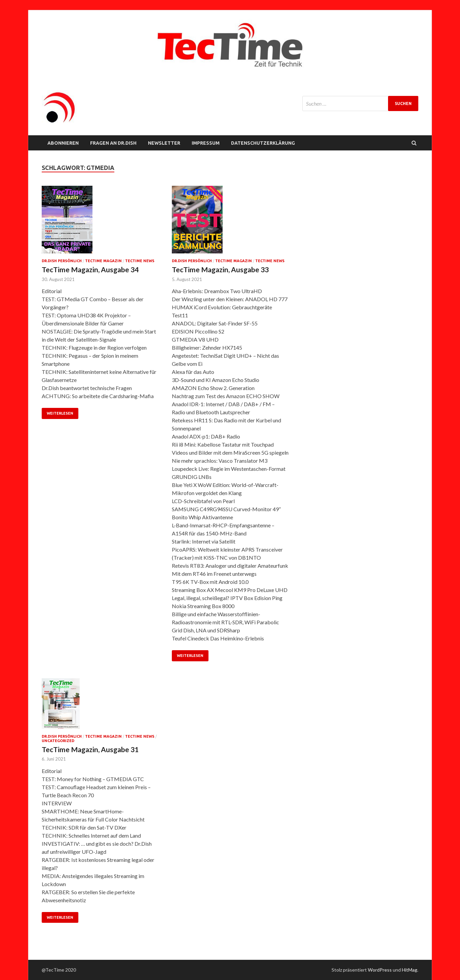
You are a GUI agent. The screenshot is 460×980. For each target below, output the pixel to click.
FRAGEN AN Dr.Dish (113, 143)
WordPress (380, 970)
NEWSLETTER (164, 143)
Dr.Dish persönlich (62, 261)
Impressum (206, 143)
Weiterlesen (60, 413)
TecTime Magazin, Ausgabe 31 (90, 749)
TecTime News (140, 261)
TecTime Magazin (103, 261)
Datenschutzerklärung (263, 143)
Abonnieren (63, 143)
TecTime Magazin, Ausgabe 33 (220, 269)
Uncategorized (58, 741)
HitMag (410, 970)
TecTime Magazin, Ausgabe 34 (90, 269)
